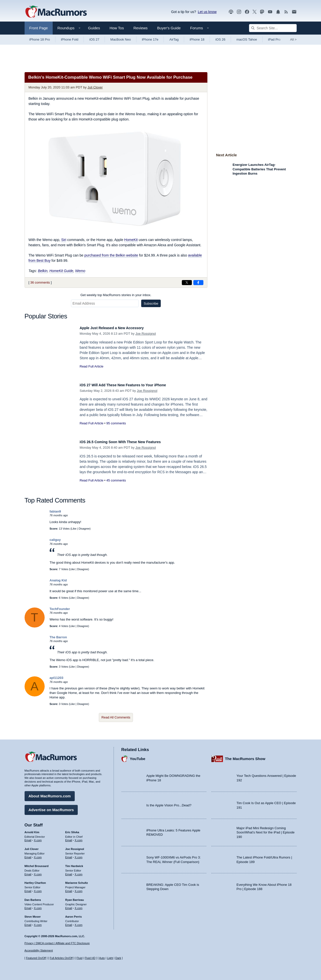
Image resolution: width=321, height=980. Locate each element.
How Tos (117, 28)
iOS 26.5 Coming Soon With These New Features (129, 442)
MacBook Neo (121, 39)
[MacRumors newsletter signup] (294, 12)
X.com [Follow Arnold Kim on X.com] (38, 838)
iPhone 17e (150, 39)
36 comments (40, 282)
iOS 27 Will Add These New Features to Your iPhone (132, 385)
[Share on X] (187, 283)
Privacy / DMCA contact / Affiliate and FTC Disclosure (57, 943)
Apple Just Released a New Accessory (119, 328)
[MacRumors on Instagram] (239, 12)
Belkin (43, 271)
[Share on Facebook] (198, 283)
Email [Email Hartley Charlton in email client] (28, 889)
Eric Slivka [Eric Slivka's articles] (72, 830)
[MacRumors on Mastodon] (262, 12)
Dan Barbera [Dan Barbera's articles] (33, 897)
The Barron (58, 637)
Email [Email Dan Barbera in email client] (28, 906)
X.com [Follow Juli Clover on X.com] (38, 855)
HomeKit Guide (61, 271)
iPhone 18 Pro (40, 39)
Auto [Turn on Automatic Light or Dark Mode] (102, 958)
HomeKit (131, 240)
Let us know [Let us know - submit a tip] (207, 12)
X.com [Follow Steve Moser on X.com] (38, 922)
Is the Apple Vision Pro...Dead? (169, 803)
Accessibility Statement (39, 950)
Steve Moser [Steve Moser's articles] (33, 914)
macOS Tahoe (247, 39)
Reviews (141, 28)
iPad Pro (274, 39)
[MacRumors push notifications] (278, 12)
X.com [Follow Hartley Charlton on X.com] (38, 889)
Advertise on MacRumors (51, 807)
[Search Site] (273, 28)
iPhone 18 (197, 39)
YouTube (138, 756)
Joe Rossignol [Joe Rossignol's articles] (75, 846)
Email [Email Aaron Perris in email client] (69, 922)
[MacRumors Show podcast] (231, 12)
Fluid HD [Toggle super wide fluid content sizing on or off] (90, 958)
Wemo (80, 271)
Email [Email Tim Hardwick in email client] (69, 872)
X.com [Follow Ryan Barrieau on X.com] (79, 906)
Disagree (84, 529)
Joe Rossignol (146, 334)
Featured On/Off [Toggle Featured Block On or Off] (36, 958)
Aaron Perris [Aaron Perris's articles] (73, 914)
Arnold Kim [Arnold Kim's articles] (32, 830)
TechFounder (60, 609)
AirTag (174, 39)
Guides (94, 28)
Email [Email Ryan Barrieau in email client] (69, 906)
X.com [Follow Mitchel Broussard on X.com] (38, 872)
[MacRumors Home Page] (56, 12)
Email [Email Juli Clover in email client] (28, 855)
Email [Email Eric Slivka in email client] (69, 838)
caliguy (55, 540)
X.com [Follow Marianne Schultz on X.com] (79, 889)
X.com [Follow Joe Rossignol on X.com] (79, 855)
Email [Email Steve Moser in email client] (28, 922)
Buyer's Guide (169, 28)
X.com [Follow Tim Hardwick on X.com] (79, 872)
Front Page (39, 28)
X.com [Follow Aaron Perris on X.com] (79, 922)
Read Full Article (92, 366)
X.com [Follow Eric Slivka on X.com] (79, 838)
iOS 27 (94, 39)
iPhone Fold (70, 39)
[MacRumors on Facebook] (247, 12)
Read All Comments (116, 717)
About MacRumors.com (50, 793)
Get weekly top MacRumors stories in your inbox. (116, 295)
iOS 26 (220, 39)
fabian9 (55, 511)
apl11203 (57, 678)
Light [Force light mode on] (110, 958)
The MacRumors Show (245, 756)
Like (74, 529)
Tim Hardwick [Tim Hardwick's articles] (74, 864)
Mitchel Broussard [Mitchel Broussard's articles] (37, 864)
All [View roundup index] (293, 39)
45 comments (116, 480)
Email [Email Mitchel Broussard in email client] (28, 872)
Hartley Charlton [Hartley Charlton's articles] (35, 880)
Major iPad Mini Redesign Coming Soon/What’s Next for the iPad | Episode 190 (266, 830)
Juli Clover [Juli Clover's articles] (32, 846)
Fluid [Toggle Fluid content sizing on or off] (79, 958)
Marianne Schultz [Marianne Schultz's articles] (76, 880)
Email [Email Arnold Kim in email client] (28, 838)
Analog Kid (58, 580)
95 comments (116, 423)
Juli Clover (95, 87)
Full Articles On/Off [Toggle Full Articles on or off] (61, 958)
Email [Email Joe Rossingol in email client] (69, 855)
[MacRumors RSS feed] (286, 12)
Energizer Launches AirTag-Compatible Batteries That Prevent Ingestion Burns (259, 169)
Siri (64, 240)
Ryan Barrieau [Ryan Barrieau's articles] (75, 897)
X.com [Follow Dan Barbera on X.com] (38, 906)
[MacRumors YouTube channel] (270, 12)
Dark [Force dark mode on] (118, 958)
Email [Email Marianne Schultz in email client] (69, 889)
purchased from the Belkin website (111, 255)
